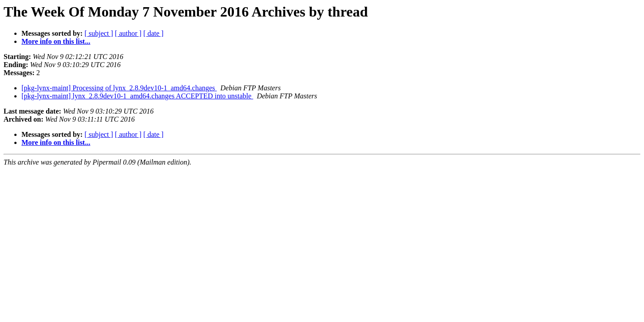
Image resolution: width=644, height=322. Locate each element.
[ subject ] (99, 33)
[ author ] (128, 33)
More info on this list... (56, 41)
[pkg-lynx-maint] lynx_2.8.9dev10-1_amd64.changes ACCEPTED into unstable (137, 96)
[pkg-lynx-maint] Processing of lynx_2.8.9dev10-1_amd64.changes (119, 88)
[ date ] (153, 33)
